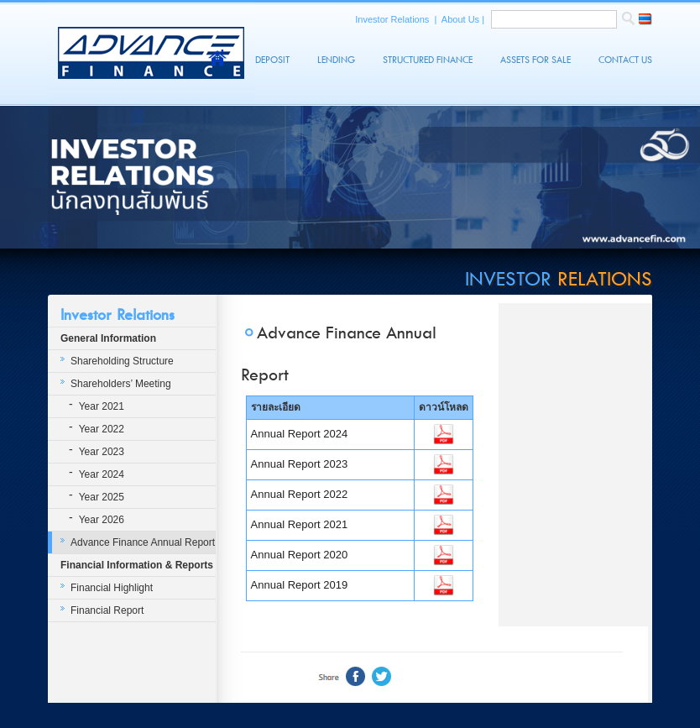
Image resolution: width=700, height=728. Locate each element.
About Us (462, 19)
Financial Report (107, 610)
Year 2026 (102, 520)
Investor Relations (393, 19)
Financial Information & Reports (137, 565)
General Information (108, 338)
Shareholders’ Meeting (121, 384)
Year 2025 (102, 497)
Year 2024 (102, 474)
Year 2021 (102, 406)
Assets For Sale (535, 60)
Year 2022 (102, 429)
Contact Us (625, 60)
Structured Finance (428, 60)
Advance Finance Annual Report (143, 542)
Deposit (272, 60)
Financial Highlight (112, 588)
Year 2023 (102, 452)
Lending (336, 60)
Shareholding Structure (122, 361)
